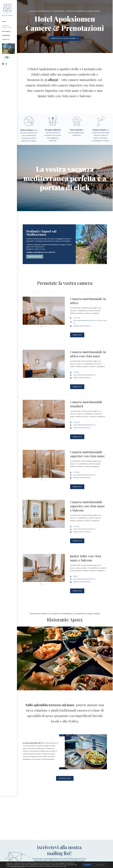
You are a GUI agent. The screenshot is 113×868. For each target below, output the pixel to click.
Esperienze (6, 35)
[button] (25, 311)
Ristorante (6, 31)
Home (4, 22)
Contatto (6, 40)
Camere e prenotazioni (7, 26)
